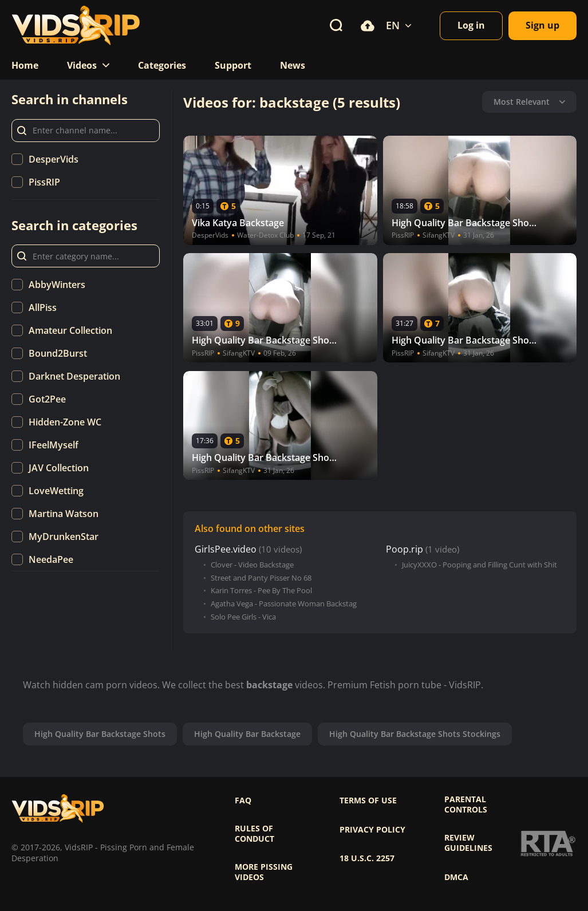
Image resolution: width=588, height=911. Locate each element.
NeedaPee (51, 559)
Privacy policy (372, 830)
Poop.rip (405, 549)
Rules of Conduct (254, 834)
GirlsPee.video (226, 549)
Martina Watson (64, 514)
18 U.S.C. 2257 (367, 858)
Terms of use (368, 800)
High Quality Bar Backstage (247, 734)
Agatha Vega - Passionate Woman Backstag (284, 604)
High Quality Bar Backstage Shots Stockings (415, 734)
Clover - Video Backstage (252, 565)
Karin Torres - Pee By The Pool (261, 591)
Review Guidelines (468, 843)
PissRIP (44, 182)
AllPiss (43, 307)
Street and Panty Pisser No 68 (261, 578)
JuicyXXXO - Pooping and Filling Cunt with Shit (480, 565)
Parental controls (466, 804)
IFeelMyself (54, 445)
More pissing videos (264, 872)
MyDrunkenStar (64, 537)
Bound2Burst (58, 353)
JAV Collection (59, 468)
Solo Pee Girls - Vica (243, 617)
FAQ (243, 800)
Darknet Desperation (74, 376)
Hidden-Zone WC (65, 422)
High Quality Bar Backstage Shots (100, 734)
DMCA (456, 877)
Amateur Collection (70, 330)
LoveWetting (56, 491)
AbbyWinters (57, 285)
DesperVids (54, 159)
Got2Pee (47, 399)
